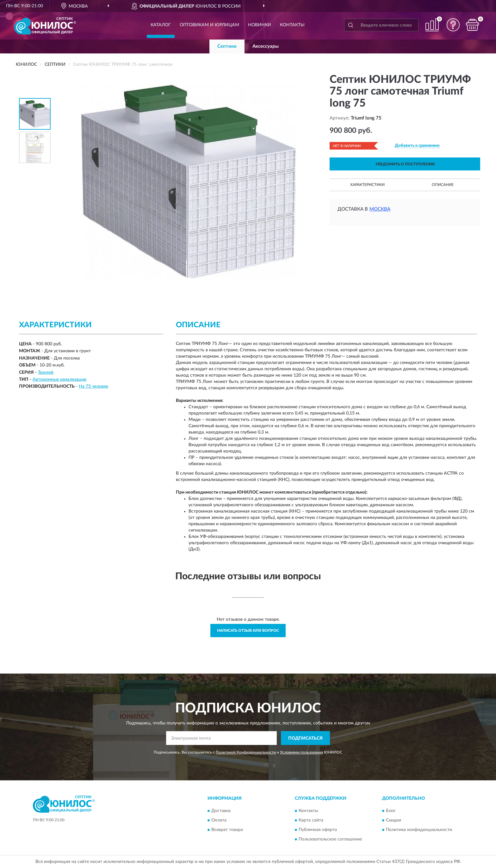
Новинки (260, 25)
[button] (453, 25)
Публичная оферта (318, 830)
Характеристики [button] (367, 185)
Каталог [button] (161, 25)
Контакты (292, 25)
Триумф (46, 372)
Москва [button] (380, 209)
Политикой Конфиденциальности (246, 752)
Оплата (219, 820)
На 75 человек (93, 386)
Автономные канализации (59, 379)
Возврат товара (227, 830)
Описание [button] (443, 185)
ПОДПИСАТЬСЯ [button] (305, 738)
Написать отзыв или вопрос (248, 631)
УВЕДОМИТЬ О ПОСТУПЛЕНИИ (405, 164)
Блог (391, 811)
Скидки (394, 820)
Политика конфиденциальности (419, 830)
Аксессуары (266, 46)
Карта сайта (311, 820)
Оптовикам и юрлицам (209, 25)
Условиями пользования (301, 752)
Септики (227, 46)
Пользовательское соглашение (330, 839)
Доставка (221, 811)
